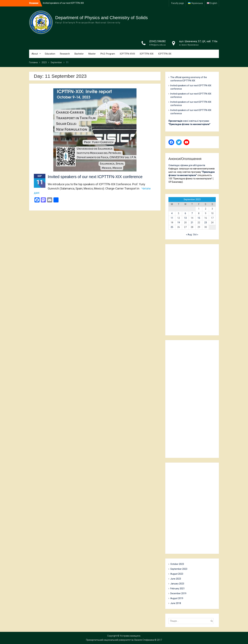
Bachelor (79, 54)
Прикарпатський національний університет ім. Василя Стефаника (120, 640)
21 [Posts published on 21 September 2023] (192, 223)
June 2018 (176, 603)
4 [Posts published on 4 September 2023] (172, 213)
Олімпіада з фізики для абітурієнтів (187, 165)
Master (92, 54)
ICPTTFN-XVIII (127, 54)
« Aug (189, 235)
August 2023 (177, 574)
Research (65, 54)
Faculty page (178, 3)
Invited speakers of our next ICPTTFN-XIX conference (95, 177)
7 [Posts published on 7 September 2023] (192, 213)
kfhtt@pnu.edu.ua (157, 45)
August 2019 (177, 598)
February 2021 (178, 589)
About (35, 54)
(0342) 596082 (158, 41)
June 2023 (176, 579)
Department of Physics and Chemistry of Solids (101, 18)
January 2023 (177, 584)
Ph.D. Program (108, 54)
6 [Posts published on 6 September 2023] (185, 213)
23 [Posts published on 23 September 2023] (206, 223)
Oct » (196, 235)
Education (50, 54)
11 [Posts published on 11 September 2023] (172, 218)
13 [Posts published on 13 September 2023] (185, 218)
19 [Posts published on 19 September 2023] (179, 223)
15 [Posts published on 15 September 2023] (199, 218)
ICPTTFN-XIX (147, 54)
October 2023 (177, 564)
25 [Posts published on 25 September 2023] (172, 227)
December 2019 (178, 593)
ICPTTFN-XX (165, 54)
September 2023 (179, 569)
